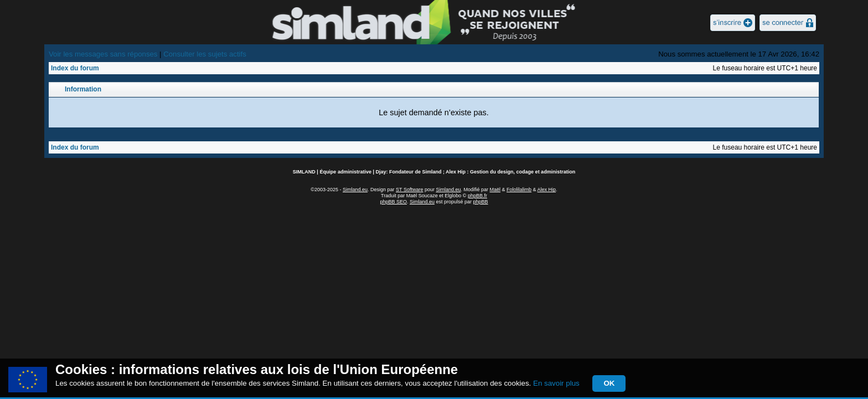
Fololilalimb (519, 190)
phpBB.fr (477, 196)
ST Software (409, 190)
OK (609, 383)
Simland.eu (355, 190)
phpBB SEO (393, 202)
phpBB (481, 202)
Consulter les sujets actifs (205, 54)
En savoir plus (556, 383)
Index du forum (75, 68)
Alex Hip (547, 190)
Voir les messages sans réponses (103, 54)
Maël (495, 190)
